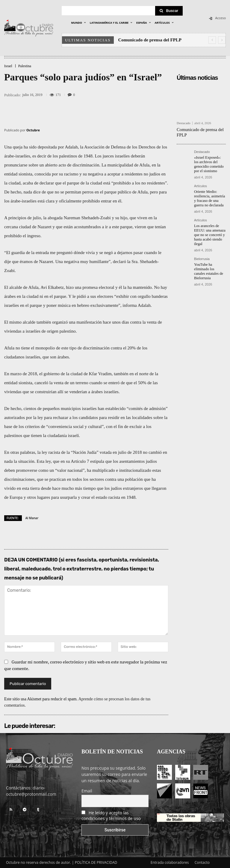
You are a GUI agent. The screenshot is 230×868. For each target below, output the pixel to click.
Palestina (25, 66)
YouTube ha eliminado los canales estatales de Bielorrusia (209, 268)
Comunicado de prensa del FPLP (150, 40)
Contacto (202, 862)
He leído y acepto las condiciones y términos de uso (111, 816)
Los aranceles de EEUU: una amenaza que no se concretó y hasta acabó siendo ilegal (209, 232)
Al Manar (32, 518)
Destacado (184, 123)
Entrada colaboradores (170, 862)
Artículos (201, 185)
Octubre (33, 130)
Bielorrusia (202, 256)
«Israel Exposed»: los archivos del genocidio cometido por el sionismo (209, 163)
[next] (222, 40)
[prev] (212, 40)
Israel (8, 66)
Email (87, 791)
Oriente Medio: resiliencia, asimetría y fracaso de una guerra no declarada (209, 197)
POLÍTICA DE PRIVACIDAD (96, 862)
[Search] (169, 11)
